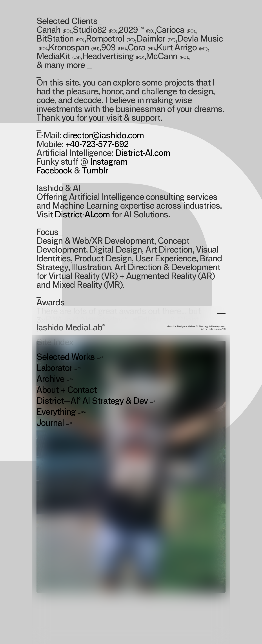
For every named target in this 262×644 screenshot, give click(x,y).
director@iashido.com (103, 136)
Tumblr (95, 171)
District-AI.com (143, 154)
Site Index (55, 266)
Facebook (54, 171)
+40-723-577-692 (97, 145)
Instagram (109, 163)
